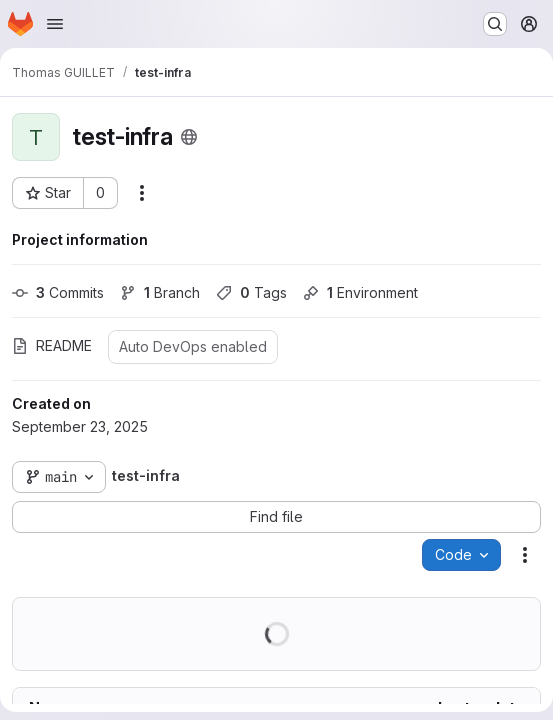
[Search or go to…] (495, 24)
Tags (251, 292)
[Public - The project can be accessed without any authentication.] (189, 137)
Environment (360, 292)
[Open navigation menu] (55, 24)
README (52, 345)
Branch (160, 292)
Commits (58, 292)
